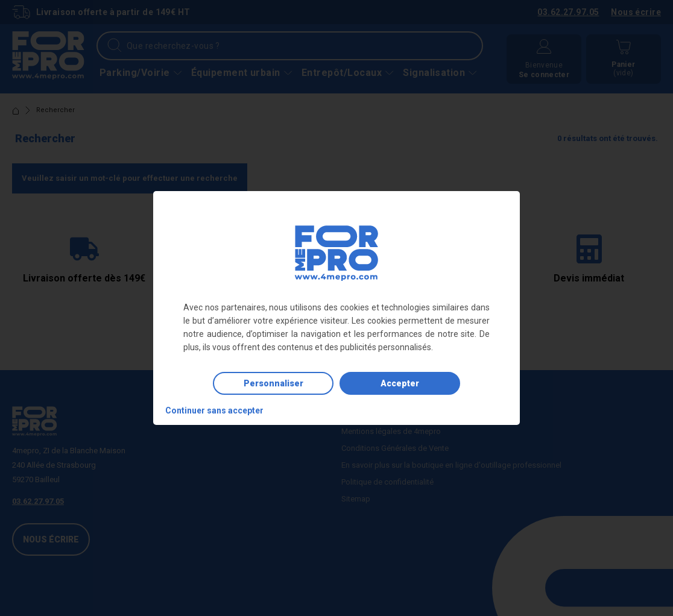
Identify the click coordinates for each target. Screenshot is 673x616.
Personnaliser (273, 383)
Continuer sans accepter (214, 410)
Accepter (400, 383)
